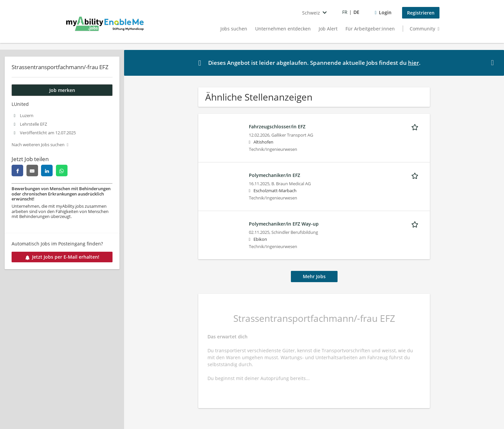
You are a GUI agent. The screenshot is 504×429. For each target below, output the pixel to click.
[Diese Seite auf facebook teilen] (17, 171)
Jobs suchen (234, 29)
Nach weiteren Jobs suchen (38, 145)
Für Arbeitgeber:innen (370, 29)
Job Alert (328, 29)
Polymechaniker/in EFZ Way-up (284, 224)
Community (422, 29)
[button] (494, 63)
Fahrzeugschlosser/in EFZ (277, 127)
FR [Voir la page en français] (345, 12)
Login (385, 12)
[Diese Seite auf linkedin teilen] (47, 171)
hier (413, 63)
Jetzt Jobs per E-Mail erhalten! (62, 257)
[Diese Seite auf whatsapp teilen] (62, 171)
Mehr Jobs (314, 276)
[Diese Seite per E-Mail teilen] (32, 171)
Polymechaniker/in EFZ (275, 175)
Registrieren (421, 13)
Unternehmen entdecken (283, 29)
